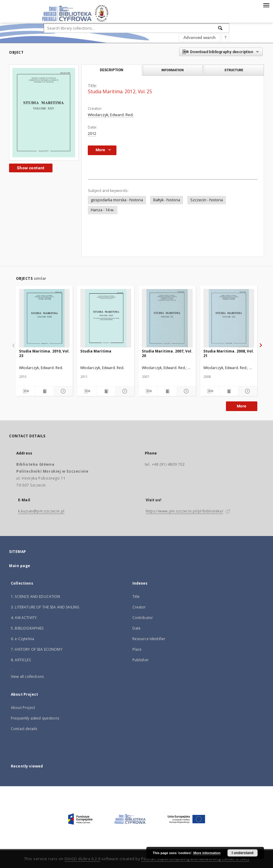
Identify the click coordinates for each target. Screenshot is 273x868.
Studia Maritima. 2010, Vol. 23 (44, 353)
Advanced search (200, 37)
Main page (20, 566)
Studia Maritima (96, 351)
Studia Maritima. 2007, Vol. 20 (167, 353)
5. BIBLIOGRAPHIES (27, 628)
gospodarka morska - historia (117, 200)
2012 (92, 134)
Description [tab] (111, 70)
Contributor (143, 618)
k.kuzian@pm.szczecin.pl (41, 511)
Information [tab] (173, 70)
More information (207, 853)
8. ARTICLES (21, 660)
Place (137, 649)
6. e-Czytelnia (22, 639)
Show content (31, 168)
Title (136, 597)
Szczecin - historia (207, 200)
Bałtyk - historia (167, 200)
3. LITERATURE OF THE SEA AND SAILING (45, 607)
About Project (23, 708)
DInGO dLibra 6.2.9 (82, 859)
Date (137, 628)
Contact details (24, 729)
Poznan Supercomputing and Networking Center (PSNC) (195, 859)
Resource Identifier (149, 639)
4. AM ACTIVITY (24, 618)
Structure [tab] (234, 70)
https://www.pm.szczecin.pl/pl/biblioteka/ (185, 511)
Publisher (141, 660)
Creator (139, 607)
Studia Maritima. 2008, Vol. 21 (229, 353)
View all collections (27, 677)
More (242, 406)
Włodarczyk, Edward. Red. (111, 115)
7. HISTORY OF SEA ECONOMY (37, 649)
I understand (243, 853)
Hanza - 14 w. (103, 210)
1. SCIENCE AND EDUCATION (36, 597)
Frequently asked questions (35, 718)
